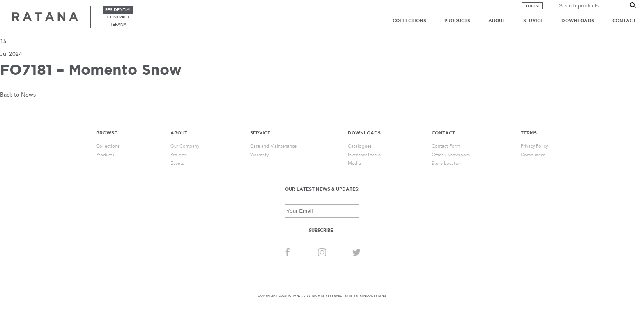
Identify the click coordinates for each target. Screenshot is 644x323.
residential (118, 10)
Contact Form (446, 146)
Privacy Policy (534, 146)
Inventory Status (364, 155)
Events (177, 163)
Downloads (578, 21)
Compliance (533, 155)
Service (533, 21)
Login (532, 6)
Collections (409, 21)
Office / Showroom (451, 155)
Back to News (18, 95)
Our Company (185, 146)
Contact (624, 21)
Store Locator (446, 163)
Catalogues (360, 146)
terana (118, 25)
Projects (179, 155)
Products (457, 21)
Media (354, 163)
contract (118, 17)
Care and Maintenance (273, 146)
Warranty (259, 155)
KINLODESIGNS (373, 296)
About (497, 21)
